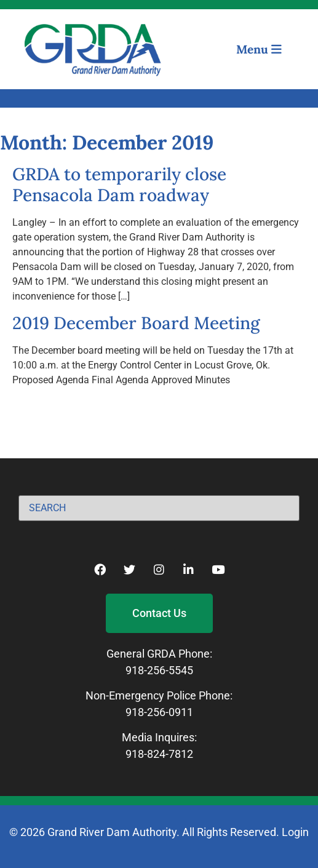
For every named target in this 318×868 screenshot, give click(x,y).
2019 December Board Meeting (136, 323)
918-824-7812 (159, 754)
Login (295, 832)
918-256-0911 (159, 712)
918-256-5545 (159, 670)
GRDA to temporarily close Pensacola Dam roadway (119, 185)
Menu (259, 49)
